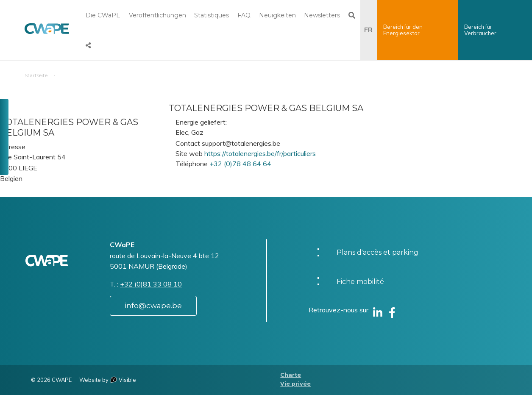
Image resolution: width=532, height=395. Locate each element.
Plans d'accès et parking (377, 252)
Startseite (36, 75)
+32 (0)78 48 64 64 (240, 164)
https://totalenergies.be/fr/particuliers (260, 153)
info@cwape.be (153, 306)
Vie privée (295, 384)
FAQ (244, 15)
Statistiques (212, 15)
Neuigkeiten (277, 15)
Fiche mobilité (360, 282)
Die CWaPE (103, 15)
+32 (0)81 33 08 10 (151, 284)
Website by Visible (108, 380)
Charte (291, 375)
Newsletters (322, 15)
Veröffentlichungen (157, 15)
